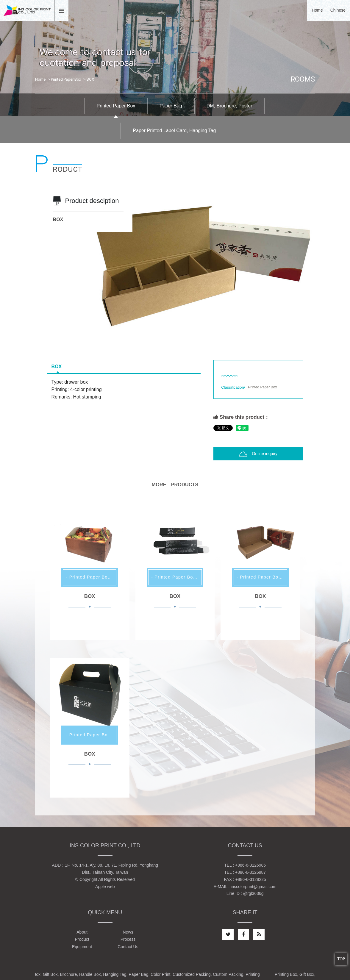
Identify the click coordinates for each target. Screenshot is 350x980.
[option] (175, 266)
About (82, 932)
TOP (341, 959)
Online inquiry (258, 454)
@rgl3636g (253, 893)
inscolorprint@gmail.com (253, 887)
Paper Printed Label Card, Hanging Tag (174, 130)
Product (82, 939)
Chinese (338, 10)
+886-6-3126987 (250, 872)
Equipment (82, 947)
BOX (57, 366)
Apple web (105, 887)
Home (317, 10)
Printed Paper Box (66, 79)
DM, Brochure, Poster (229, 106)
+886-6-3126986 (250, 865)
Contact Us (128, 947)
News (128, 932)
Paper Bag (171, 106)
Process (128, 939)
